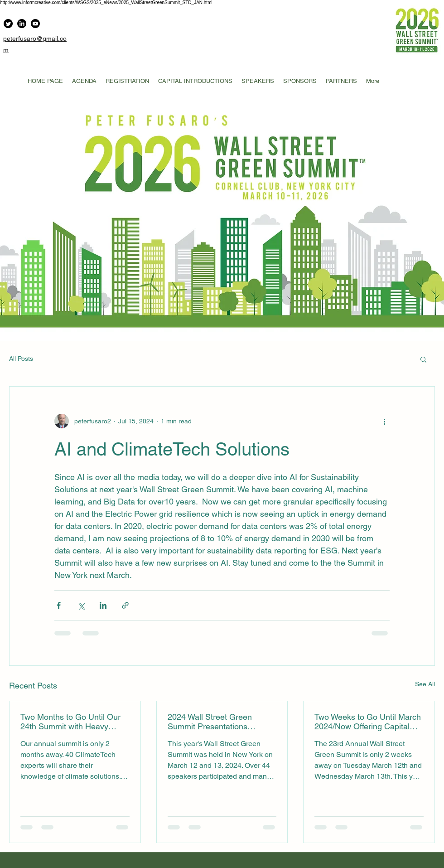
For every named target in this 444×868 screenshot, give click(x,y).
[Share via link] (125, 605)
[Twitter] (8, 24)
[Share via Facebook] (59, 605)
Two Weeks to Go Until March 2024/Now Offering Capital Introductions (368, 722)
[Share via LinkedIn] (103, 605)
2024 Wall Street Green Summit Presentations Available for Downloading (214, 722)
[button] (423, 359)
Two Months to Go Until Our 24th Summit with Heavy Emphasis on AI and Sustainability (70, 722)
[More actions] (384, 421)
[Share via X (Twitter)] (81, 605)
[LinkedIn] (22, 24)
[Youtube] (35, 24)
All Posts (21, 359)
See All (425, 684)
